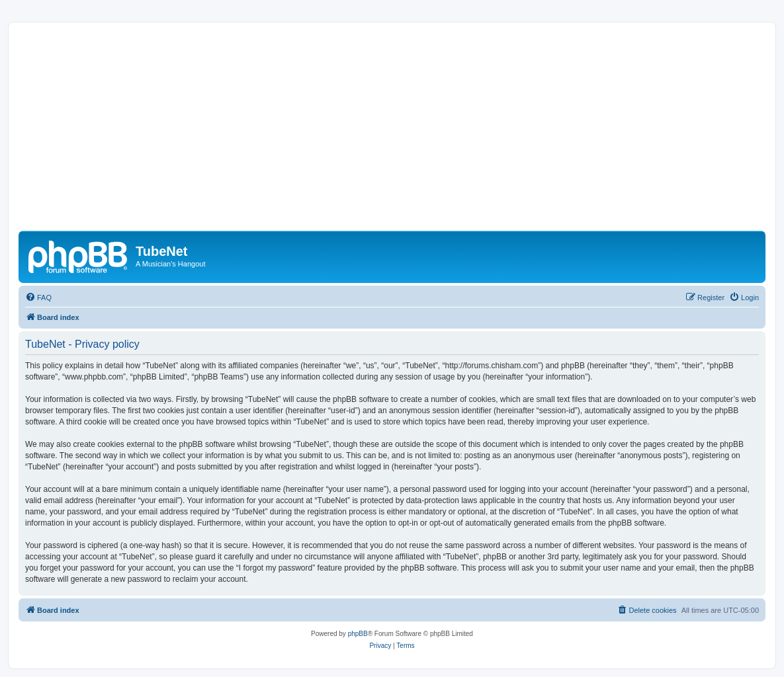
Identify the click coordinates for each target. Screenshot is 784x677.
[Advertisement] (401, 132)
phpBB (358, 634)
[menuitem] (38, 298)
